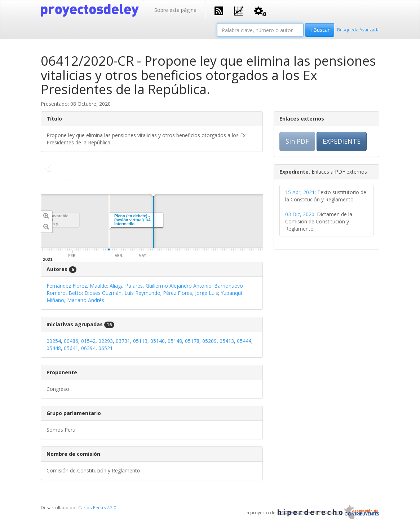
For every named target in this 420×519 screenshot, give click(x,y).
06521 (106, 348)
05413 (227, 341)
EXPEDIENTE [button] (342, 141)
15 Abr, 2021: (300, 192)
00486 (71, 341)
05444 (244, 341)
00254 (54, 341)
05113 (140, 341)
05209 (209, 341)
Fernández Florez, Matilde (77, 286)
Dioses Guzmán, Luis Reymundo (122, 293)
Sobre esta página (175, 10)
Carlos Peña (91, 507)
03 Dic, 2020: (300, 214)
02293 (106, 341)
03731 (123, 341)
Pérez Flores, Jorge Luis (191, 293)
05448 (54, 348)
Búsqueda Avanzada (358, 30)
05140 (158, 341)
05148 (175, 341)
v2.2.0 (110, 507)
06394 (88, 348)
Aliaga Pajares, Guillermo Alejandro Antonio (161, 286)
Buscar (319, 30)
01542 (88, 341)
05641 (71, 348)
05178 (192, 341)
